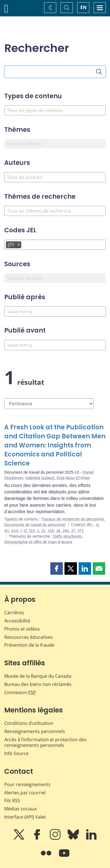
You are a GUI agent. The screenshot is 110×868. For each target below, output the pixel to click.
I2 (25, 531)
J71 (80, 531)
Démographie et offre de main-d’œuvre (38, 542)
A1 (7, 531)
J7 (73, 531)
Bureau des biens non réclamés (38, 684)
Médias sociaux (21, 809)
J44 (66, 531)
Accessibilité (17, 621)
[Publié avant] (55, 345)
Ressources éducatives (29, 637)
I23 (32, 531)
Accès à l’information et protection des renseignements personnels (45, 743)
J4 (58, 531)
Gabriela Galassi (40, 478)
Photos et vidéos (22, 629)
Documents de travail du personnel (35, 525)
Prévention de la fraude (29, 645)
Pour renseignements (27, 784)
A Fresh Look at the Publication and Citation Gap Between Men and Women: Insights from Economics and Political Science (55, 445)
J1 (43, 531)
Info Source (16, 753)
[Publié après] (55, 311)
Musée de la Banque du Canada (38, 676)
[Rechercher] (99, 72)
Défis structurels (68, 536)
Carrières (14, 613)
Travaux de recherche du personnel (73, 519)
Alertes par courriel (25, 793)
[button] (57, 569)
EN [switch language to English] (83, 7)
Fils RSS (12, 801)
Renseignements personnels (35, 731)
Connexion (20, 692)
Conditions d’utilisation (29, 723)
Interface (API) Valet (25, 817)
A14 (15, 531)
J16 (51, 531)
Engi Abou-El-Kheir (73, 478)
